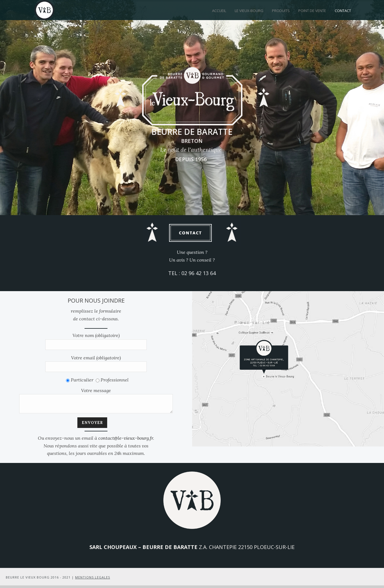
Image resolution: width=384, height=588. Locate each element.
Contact (343, 11)
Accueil (219, 11)
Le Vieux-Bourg (249, 11)
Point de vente (312, 11)
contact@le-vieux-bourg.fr (126, 441)
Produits (281, 11)
